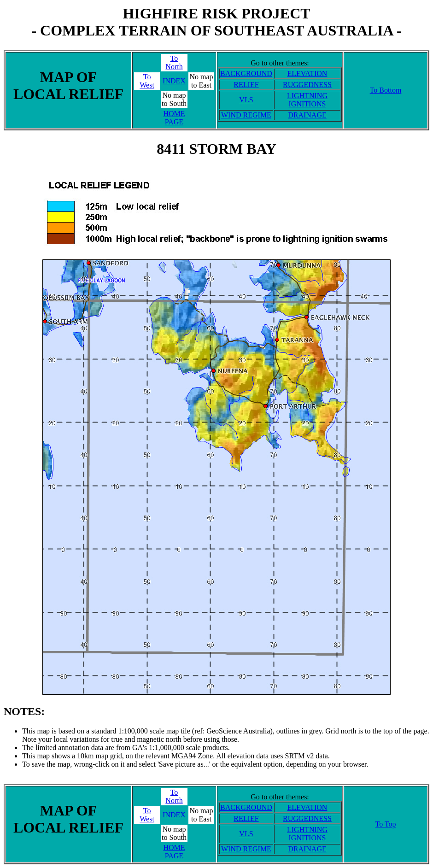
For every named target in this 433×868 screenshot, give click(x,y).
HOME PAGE (174, 118)
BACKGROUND (246, 73)
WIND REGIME (246, 115)
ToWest (147, 81)
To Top (385, 824)
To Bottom (386, 90)
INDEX (174, 81)
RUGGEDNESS (307, 85)
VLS (246, 100)
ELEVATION (307, 73)
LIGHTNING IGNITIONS (307, 100)
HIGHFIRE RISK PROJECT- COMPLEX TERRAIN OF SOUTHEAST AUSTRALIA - (216, 22)
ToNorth (174, 62)
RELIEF (246, 85)
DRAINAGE (307, 115)
